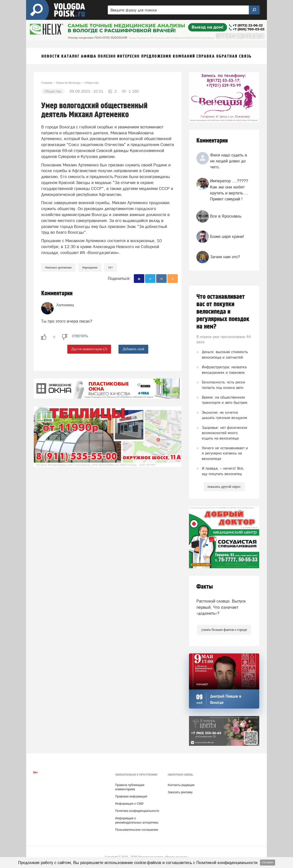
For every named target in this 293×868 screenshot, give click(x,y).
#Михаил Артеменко (58, 267)
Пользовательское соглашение (137, 830)
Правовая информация (131, 796)
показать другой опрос (224, 487)
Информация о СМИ (129, 804)
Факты (205, 587)
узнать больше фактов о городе (224, 630)
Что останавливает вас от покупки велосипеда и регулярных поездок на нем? (223, 312)
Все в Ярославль (226, 216)
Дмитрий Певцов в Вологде (226, 699)
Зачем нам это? (225, 257)
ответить (80, 336)
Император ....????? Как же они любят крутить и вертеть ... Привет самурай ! (229, 190)
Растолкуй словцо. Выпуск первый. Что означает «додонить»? (221, 607)
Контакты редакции (181, 785)
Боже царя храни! (227, 236)
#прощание (90, 267)
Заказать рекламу (180, 792)
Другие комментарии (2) (89, 349)
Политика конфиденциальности (137, 811)
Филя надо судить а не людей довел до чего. (228, 161)
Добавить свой (133, 349)
